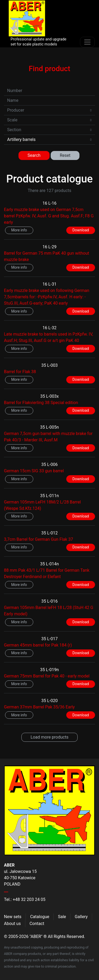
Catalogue (40, 917)
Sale (62, 917)
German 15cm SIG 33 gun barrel (34, 471)
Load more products (49, 737)
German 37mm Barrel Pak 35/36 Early (39, 707)
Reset (65, 155)
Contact (37, 924)
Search (34, 155)
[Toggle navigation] (87, 42)
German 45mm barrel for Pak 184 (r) (38, 645)
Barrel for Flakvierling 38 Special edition (41, 403)
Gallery (81, 917)
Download (81, 230)
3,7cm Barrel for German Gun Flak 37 (39, 539)
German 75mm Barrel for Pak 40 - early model (47, 676)
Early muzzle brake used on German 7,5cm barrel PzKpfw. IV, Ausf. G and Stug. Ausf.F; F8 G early (49, 216)
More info (19, 230)
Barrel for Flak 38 (20, 372)
